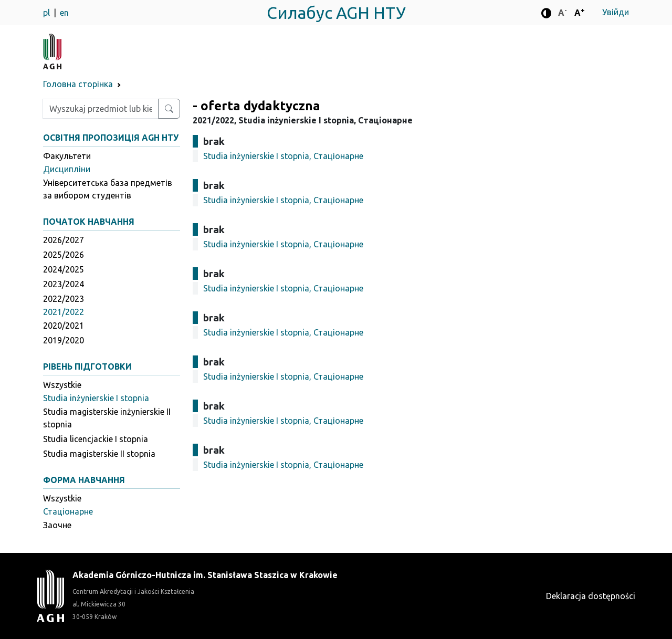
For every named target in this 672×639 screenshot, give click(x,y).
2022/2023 (64, 299)
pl (48, 13)
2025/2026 (64, 255)
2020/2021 (64, 326)
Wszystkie (62, 385)
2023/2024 (64, 284)
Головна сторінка (78, 84)
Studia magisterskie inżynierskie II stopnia (107, 418)
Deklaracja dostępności (591, 596)
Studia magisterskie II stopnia (99, 454)
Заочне (57, 525)
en (64, 13)
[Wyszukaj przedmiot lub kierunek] (169, 109)
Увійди (616, 12)
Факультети (67, 156)
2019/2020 (64, 340)
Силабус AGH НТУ (336, 13)
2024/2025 (64, 269)
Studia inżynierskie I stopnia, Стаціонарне (283, 156)
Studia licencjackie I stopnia (96, 439)
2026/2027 (64, 240)
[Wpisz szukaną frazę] (101, 109)
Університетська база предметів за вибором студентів (108, 189)
